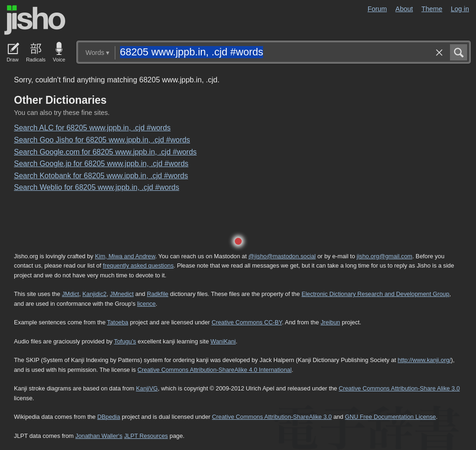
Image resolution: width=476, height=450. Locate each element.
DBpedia (109, 417)
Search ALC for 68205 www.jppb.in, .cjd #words (92, 128)
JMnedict (122, 294)
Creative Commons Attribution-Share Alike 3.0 (399, 388)
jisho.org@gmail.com (384, 256)
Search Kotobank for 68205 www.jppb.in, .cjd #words (101, 176)
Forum (377, 9)
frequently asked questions (138, 265)
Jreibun (331, 322)
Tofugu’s (125, 341)
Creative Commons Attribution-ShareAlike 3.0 (272, 417)
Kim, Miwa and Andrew (125, 256)
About (404, 9)
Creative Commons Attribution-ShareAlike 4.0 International (215, 370)
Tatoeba (118, 322)
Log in (460, 9)
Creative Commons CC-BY (247, 322)
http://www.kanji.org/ (425, 360)
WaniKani (223, 341)
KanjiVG (147, 388)
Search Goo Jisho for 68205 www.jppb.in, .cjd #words (102, 140)
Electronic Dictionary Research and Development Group (376, 294)
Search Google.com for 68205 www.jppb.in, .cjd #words (105, 152)
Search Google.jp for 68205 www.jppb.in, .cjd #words (101, 164)
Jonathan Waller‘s (99, 436)
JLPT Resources (146, 436)
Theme (432, 9)
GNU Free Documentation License (390, 417)
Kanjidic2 (94, 294)
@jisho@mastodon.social (282, 256)
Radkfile (158, 294)
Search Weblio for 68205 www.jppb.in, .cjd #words (96, 187)
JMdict (70, 294)
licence (146, 304)
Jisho (35, 20)
